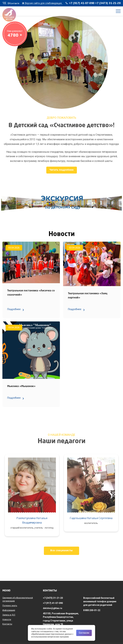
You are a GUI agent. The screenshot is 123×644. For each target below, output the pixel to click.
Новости (7, 619)
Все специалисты (61, 551)
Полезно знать (10, 606)
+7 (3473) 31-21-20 (108, 3)
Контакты (7, 624)
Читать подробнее (62, 170)
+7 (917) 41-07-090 (82, 3)
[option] (32, 498)
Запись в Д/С (9, 615)
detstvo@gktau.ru (53, 608)
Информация (9, 610)
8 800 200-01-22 (92, 610)
